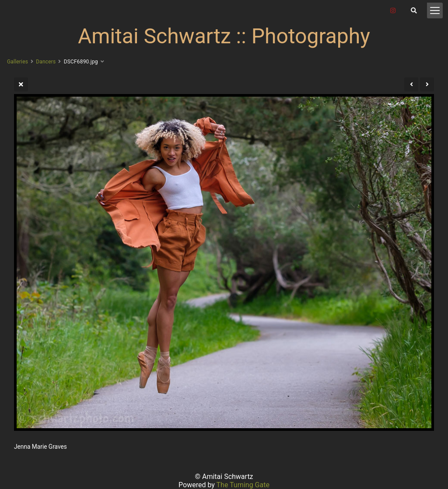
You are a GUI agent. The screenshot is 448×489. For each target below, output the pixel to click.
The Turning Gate (243, 485)
